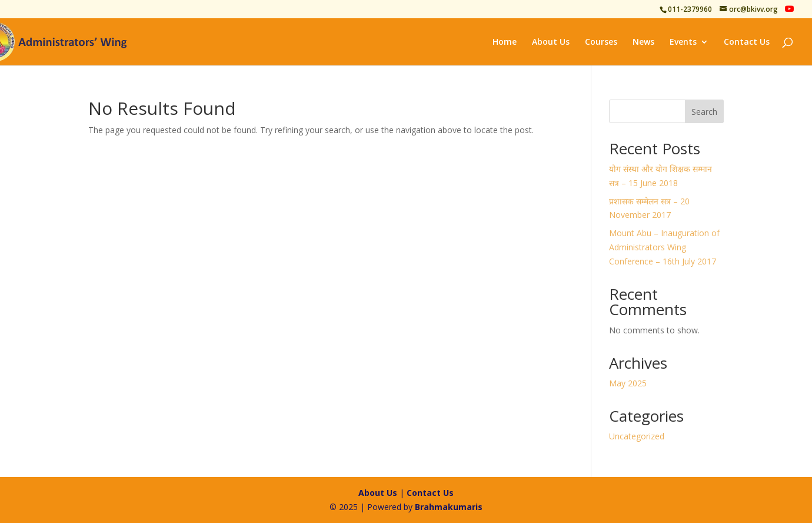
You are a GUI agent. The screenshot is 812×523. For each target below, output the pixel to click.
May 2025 (628, 383)
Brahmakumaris (449, 507)
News (643, 42)
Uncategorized (637, 436)
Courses (601, 42)
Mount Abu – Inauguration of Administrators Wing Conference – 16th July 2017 (664, 247)
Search (704, 112)
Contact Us (747, 42)
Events (683, 42)
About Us (551, 42)
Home (505, 42)
